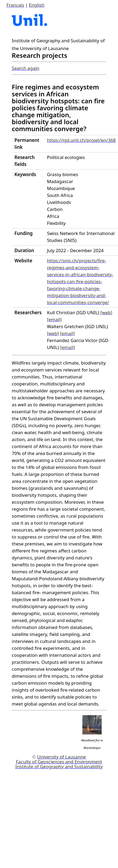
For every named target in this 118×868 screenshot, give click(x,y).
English (37, 5)
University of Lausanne (62, 757)
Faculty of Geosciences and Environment (59, 762)
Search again (26, 68)
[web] (106, 312)
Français (15, 5)
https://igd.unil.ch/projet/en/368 (81, 140)
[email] (54, 319)
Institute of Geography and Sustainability (59, 766)
